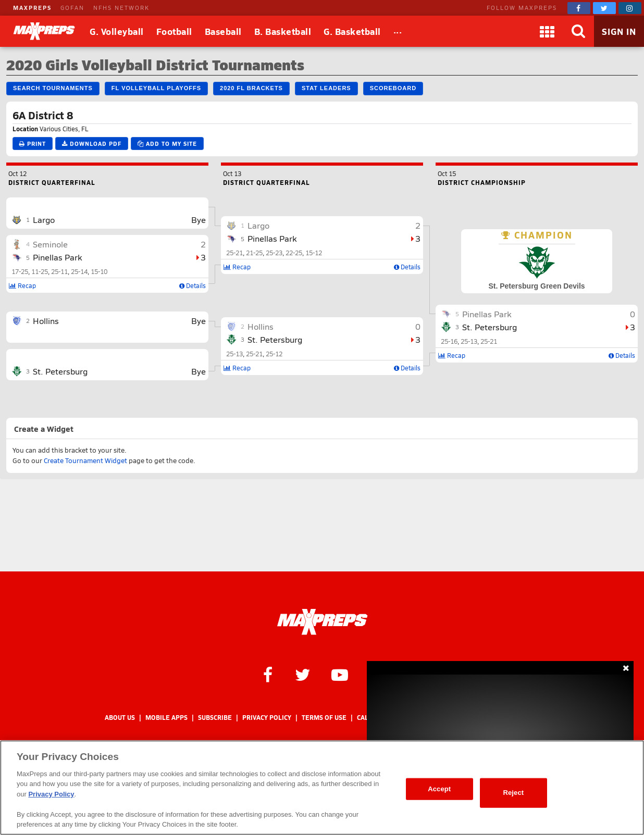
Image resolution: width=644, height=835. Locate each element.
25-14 (79, 271)
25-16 (449, 341)
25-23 (274, 253)
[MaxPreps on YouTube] (340, 674)
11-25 (40, 271)
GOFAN (72, 8)
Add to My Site (167, 144)
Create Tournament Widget (85, 460)
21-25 (254, 253)
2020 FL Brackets (251, 88)
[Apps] (547, 31)
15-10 (99, 271)
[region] (322, 788)
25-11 (59, 271)
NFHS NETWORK (121, 8)
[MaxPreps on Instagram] (630, 8)
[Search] (578, 31)
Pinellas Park (58, 257)
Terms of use (324, 718)
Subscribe (215, 718)
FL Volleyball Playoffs (156, 88)
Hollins (46, 321)
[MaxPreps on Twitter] (604, 8)
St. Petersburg (60, 371)
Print (33, 144)
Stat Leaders (326, 88)
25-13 (234, 354)
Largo (44, 220)
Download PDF (92, 144)
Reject (513, 793)
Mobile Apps (166, 718)
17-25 (20, 271)
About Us (120, 718)
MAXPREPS (32, 8)
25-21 (234, 253)
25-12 (274, 354)
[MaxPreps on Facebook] (579, 8)
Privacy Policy (267, 718)
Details (193, 285)
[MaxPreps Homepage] (322, 622)
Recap (22, 285)
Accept (439, 789)
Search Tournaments (53, 88)
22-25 (294, 253)
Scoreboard (393, 88)
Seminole (50, 244)
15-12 (314, 253)
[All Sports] (398, 31)
